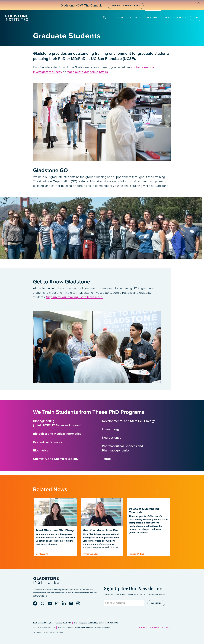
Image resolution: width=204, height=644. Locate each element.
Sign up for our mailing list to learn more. (75, 297)
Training (153, 18)
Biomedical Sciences (47, 442)
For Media (155, 627)
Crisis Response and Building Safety (89, 623)
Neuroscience (112, 438)
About (121, 18)
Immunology (111, 429)
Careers (143, 627)
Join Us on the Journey (126, 6)
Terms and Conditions (84, 628)
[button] (160, 491)
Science (136, 18)
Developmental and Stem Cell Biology (128, 421)
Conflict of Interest (103, 628)
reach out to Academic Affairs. (87, 72)
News (168, 18)
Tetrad (106, 459)
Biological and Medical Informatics (57, 434)
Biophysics (41, 451)
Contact (166, 627)
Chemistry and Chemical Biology (56, 459)
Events (182, 18)
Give (196, 18)
